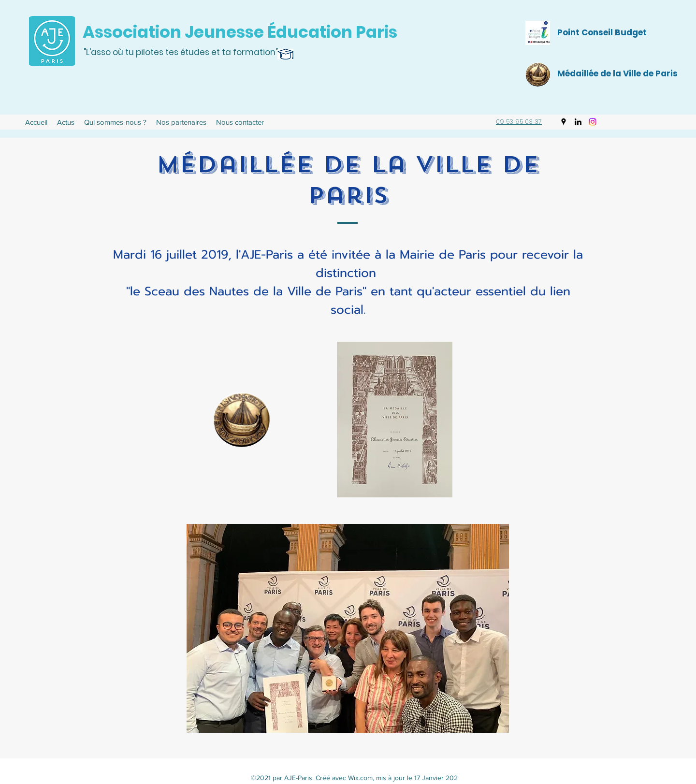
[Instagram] (593, 122)
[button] (115, 122)
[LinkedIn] (578, 122)
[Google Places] (564, 122)
